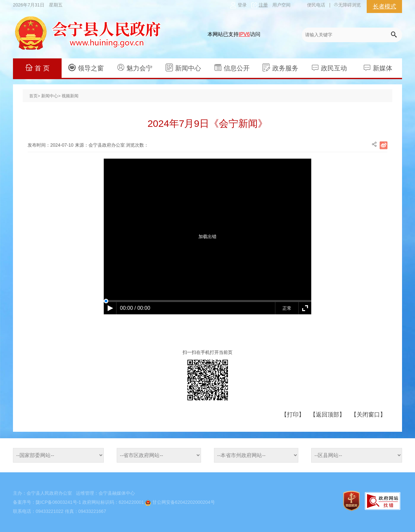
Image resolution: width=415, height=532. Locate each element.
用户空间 (281, 5)
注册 (260, 5)
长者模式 (385, 6)
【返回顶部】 (328, 415)
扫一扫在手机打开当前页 (207, 352)
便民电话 (316, 5)
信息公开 (232, 68)
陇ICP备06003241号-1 (58, 502)
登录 (238, 5)
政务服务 (280, 68)
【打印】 (294, 415)
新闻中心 (183, 68)
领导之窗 (86, 68)
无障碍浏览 (347, 5)
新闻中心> (51, 96)
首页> (35, 96)
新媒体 (378, 68)
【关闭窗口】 (368, 415)
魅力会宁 (135, 68)
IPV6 (244, 34)
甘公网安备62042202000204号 (184, 502)
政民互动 (329, 68)
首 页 (37, 68)
